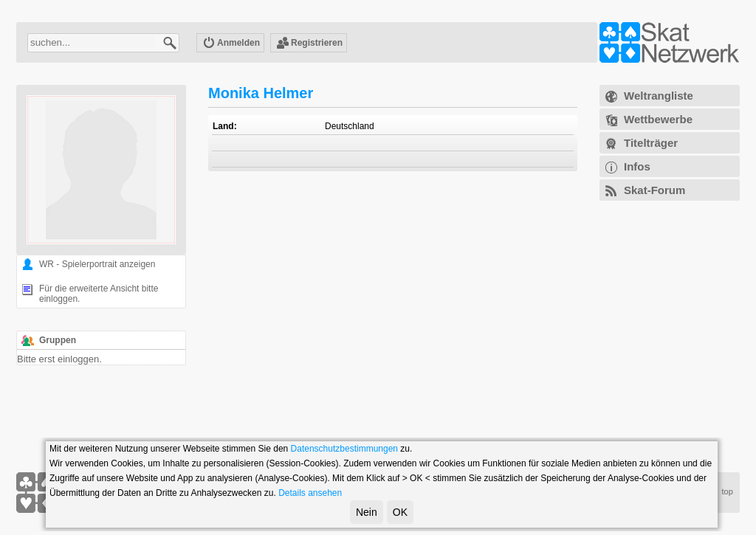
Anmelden (231, 44)
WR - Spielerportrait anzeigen (97, 264)
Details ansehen (310, 493)
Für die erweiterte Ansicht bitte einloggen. (99, 294)
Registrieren (309, 44)
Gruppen (58, 340)
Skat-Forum (654, 190)
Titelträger (651, 143)
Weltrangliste (659, 96)
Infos (637, 166)
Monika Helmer (261, 93)
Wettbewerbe (658, 119)
